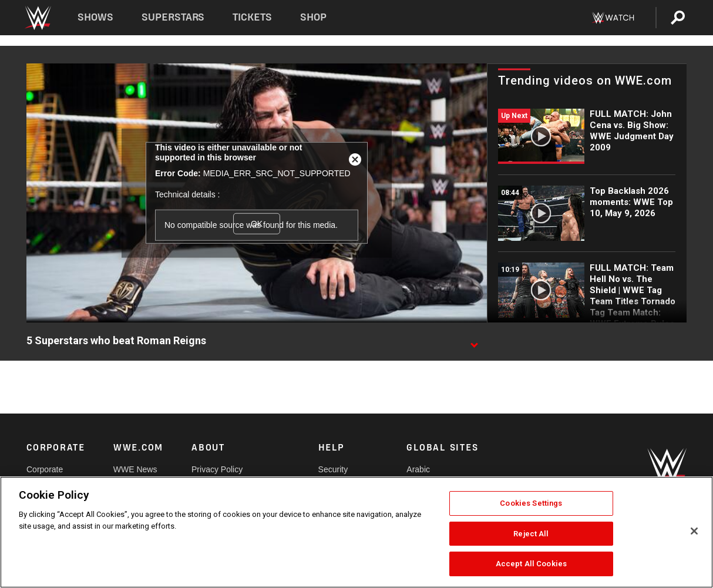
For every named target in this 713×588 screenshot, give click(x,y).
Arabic (418, 469)
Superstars (173, 17)
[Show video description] (474, 341)
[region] (356, 532)
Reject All (531, 534)
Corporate (45, 469)
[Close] (694, 531)
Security (333, 469)
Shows (95, 17)
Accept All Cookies (531, 564)
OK (257, 224)
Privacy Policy (217, 469)
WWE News (135, 469)
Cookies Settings (531, 503)
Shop (313, 17)
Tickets (252, 17)
